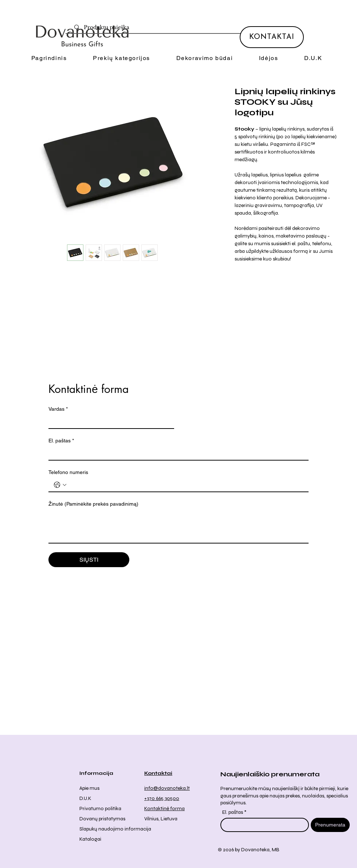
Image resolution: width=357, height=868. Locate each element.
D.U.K (85, 798)
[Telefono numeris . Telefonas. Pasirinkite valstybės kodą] (60, 485)
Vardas (58, 409)
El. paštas (61, 441)
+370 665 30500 (162, 798)
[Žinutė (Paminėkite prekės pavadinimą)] (178, 526)
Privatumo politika (100, 809)
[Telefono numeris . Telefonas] (186, 485)
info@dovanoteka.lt (167, 788)
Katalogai (90, 839)
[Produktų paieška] (182, 28)
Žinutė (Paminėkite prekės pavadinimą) (93, 504)
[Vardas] (109, 422)
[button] (121, 58)
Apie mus (89, 788)
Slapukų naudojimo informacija (115, 829)
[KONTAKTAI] (272, 37)
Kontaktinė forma (164, 809)
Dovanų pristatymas (102, 819)
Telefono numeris (68, 472)
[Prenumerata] (330, 825)
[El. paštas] (176, 453)
